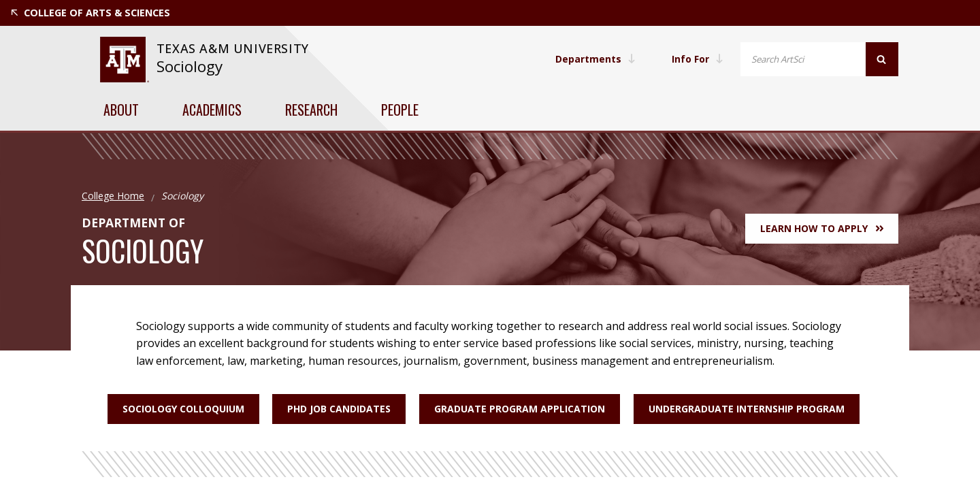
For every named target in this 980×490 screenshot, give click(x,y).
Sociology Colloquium (183, 409)
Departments (594, 59)
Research (311, 110)
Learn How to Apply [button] (822, 228)
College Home (113, 196)
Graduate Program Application (520, 409)
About (121, 110)
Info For (697, 59)
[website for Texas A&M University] (124, 60)
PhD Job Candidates (339, 409)
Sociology (190, 66)
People (400, 110)
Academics (212, 110)
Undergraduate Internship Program (747, 409)
